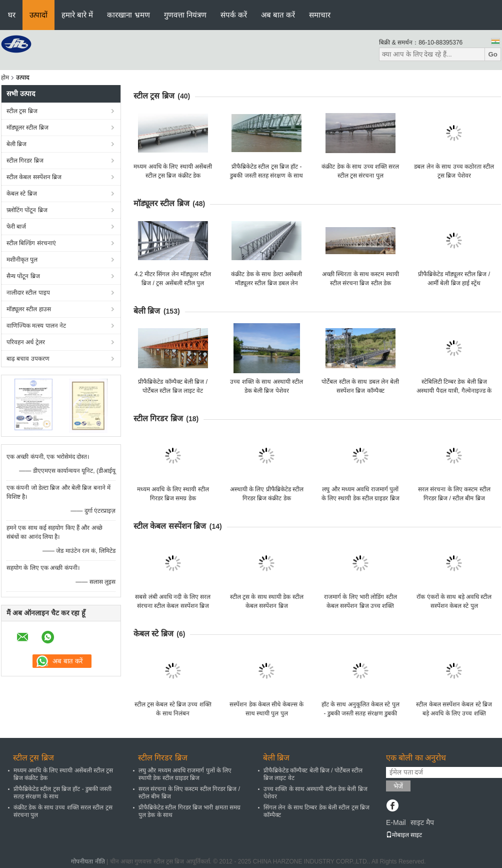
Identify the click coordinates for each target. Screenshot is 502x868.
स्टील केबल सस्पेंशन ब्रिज (34, 177)
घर (12, 15)
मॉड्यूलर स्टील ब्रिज (27, 128)
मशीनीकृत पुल (22, 260)
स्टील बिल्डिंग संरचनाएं (31, 243)
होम (5, 78)
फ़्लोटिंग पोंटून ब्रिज (27, 210)
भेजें (398, 786)
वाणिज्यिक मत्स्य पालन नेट (36, 326)
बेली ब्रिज (16, 144)
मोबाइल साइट (404, 835)
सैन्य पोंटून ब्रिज (23, 276)
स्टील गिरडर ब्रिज (25, 161)
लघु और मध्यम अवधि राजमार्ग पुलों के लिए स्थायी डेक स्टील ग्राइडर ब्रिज (185, 774)
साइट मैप (422, 822)
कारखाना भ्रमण (128, 15)
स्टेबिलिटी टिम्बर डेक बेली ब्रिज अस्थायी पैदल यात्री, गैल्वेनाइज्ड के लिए (454, 391)
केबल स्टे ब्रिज (22, 194)
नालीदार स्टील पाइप (28, 293)
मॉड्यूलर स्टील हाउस (29, 309)
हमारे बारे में (77, 15)
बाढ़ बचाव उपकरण (28, 359)
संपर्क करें (234, 15)
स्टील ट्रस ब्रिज (22, 111)
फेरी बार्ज (16, 227)
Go (493, 54)
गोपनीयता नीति (88, 861)
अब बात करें (278, 15)
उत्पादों (38, 15)
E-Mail (396, 822)
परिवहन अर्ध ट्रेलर (26, 342)
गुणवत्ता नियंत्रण (185, 15)
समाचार (320, 15)
